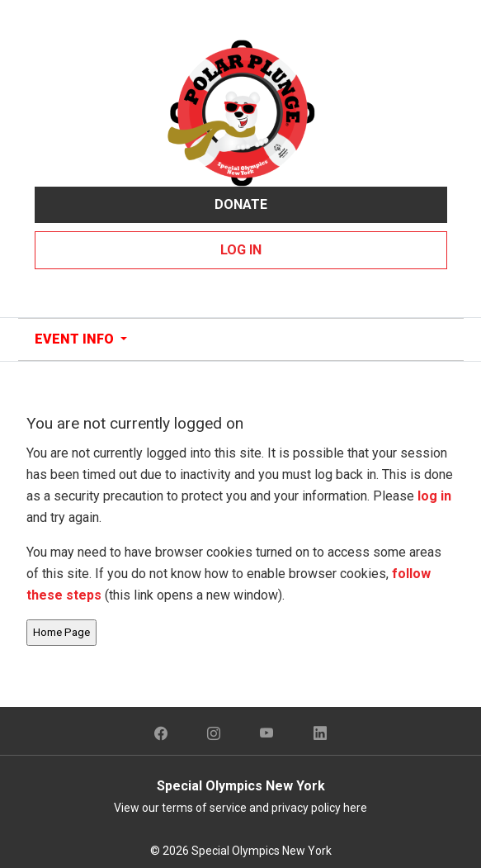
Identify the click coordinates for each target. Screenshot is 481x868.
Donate (241, 204)
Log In (241, 250)
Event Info (76, 339)
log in (434, 496)
